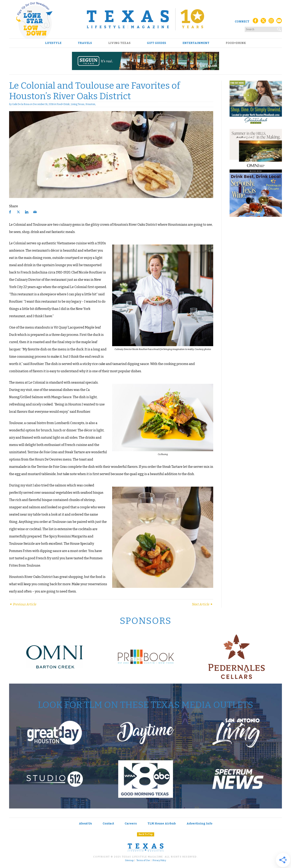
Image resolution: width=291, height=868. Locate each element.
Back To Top (146, 834)
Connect (242, 22)
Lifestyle (53, 43)
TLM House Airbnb (162, 824)
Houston (90, 104)
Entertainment (196, 43)
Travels (85, 43)
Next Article (203, 604)
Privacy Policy (159, 861)
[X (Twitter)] (263, 22)
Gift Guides (157, 43)
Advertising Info (199, 824)
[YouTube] (279, 22)
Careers (131, 824)
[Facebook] (255, 22)
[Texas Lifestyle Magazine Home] (145, 19)
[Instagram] (271, 22)
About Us (85, 824)
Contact (108, 824)
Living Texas (119, 43)
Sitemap (129, 861)
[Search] (279, 29)
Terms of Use (143, 861)
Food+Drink (236, 43)
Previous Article (23, 604)
